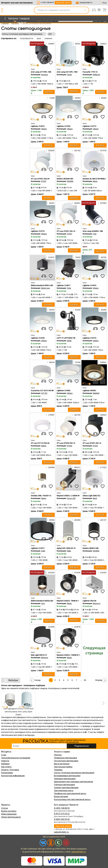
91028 (77, 310)
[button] (103, 703)
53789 (77, 362)
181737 (102, 520)
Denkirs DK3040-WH (65, 179)
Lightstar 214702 (63, 126)
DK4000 (96, 551)
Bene (95, 498)
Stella (69, 341)
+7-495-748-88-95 (47, 3)
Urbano (44, 129)
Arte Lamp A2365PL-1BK (93, 231)
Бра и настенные (62, 764)
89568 (51, 520)
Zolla (43, 551)
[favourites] (51, 63)
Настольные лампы (63, 767)
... (81, 680)
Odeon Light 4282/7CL (92, 496)
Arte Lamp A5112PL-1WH (67, 72)
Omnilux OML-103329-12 (41, 496)
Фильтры (11, 680)
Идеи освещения (9, 814)
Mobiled (96, 393)
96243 (51, 362)
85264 (51, 310)
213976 (76, 627)
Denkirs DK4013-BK (91, 548)
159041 (102, 362)
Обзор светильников (11, 817)
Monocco (97, 603)
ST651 (44, 181)
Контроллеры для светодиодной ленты (72, 799)
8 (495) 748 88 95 (62, 808)
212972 (50, 257)
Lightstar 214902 (63, 391)
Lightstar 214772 (38, 231)
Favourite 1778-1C (90, 72)
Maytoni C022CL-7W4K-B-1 (68, 601)
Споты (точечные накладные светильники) (74, 773)
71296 (51, 98)
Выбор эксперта (9, 811)
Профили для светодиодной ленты (70, 793)
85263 (77, 98)
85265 (103, 98)
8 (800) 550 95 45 (62, 819)
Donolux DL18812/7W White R (95, 179)
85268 (103, 310)
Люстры (58, 755)
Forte (69, 288)
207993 (102, 203)
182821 (76, 203)
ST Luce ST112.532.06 (40, 443)
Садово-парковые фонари (66, 788)
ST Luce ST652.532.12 (66, 443)
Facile (69, 75)
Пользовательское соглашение (16, 758)
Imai (95, 234)
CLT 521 (44, 393)
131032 (102, 572)
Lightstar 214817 (63, 285)
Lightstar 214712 (89, 126)
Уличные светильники (64, 785)
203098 (50, 467)
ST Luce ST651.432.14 (92, 443)
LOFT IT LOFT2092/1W (66, 338)
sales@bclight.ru (86, 3)
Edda (69, 551)
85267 (51, 203)
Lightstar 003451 (89, 391)
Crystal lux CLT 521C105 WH (43, 391)
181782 (76, 150)
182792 (76, 415)
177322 (102, 467)
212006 (50, 627)
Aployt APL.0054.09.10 (66, 548)
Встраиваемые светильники (67, 776)
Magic (69, 603)
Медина (45, 658)
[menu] (17, 19)
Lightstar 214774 (89, 338)
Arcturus (45, 75)
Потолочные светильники (66, 761)
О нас (4, 755)
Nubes (44, 446)
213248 (76, 572)
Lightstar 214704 (38, 338)
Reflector (96, 75)
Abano (44, 498)
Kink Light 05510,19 (39, 655)
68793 (103, 257)
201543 (50, 572)
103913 (102, 44)
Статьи (4, 808)
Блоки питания (61, 796)
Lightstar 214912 (38, 126)
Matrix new (45, 288)
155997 (50, 44)
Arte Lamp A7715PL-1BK (41, 72)
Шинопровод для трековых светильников (73, 782)
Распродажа (7, 773)
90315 (77, 44)
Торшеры (58, 770)
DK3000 (70, 181)
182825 (50, 150)
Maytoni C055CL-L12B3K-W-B (69, 496)
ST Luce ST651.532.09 (40, 179)
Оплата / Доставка (10, 770)
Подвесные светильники (65, 758)
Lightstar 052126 (89, 601)
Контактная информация (13, 776)
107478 (102, 150)
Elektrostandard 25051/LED (42, 285)
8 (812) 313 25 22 (62, 814)
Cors (43, 603)
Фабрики (5, 764)
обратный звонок (63, 3)
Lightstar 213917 (38, 548)
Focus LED (71, 498)
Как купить (6, 767)
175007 (50, 415)
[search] (85, 10)
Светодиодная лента (64, 791)
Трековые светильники (65, 779)
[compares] (44, 63)
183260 (76, 520)
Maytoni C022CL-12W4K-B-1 (68, 655)
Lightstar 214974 (89, 285)
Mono (95, 181)
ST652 (70, 446)
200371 (76, 467)
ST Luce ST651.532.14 (66, 231)
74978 (77, 257)
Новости (5, 761)
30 (85, 680)
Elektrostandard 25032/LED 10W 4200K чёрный (50, 601)
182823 (102, 415)
